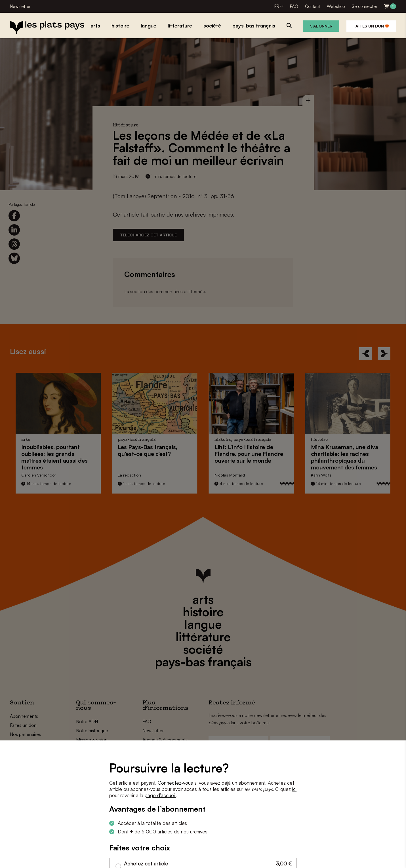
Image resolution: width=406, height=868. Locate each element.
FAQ (294, 6)
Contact (313, 6)
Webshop (336, 6)
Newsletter (20, 6)
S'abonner (321, 26)
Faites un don (371, 26)
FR (277, 6)
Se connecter (365, 6)
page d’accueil (160, 795)
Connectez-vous (175, 783)
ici (294, 789)
